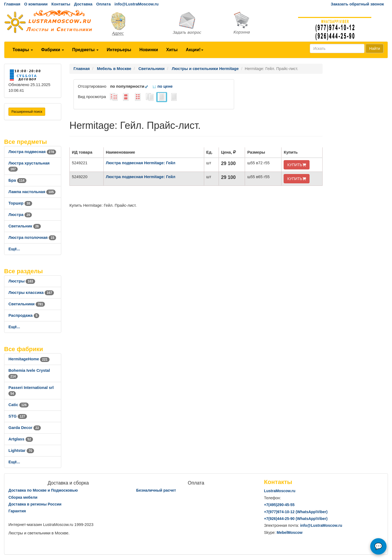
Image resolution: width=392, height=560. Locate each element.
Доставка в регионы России (35, 504)
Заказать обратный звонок (357, 4)
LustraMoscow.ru (280, 491)
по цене (162, 86)
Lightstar (21, 451)
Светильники (27, 304)
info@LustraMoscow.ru (137, 4)
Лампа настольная (32, 192)
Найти (375, 48)
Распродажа (24, 315)
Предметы (85, 50)
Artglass (21, 439)
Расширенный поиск (27, 112)
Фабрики (53, 50)
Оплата (103, 4)
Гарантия (17, 511)
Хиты (172, 50)
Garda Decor (25, 428)
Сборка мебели (23, 497)
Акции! (194, 50)
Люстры (22, 281)
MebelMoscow (290, 532)
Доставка (83, 4)
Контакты (61, 4)
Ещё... (14, 249)
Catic (19, 405)
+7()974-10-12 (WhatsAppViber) (296, 512)
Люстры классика (31, 293)
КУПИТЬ (296, 165)
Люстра (20, 215)
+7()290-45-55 (279, 505)
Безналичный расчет (156, 490)
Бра (17, 180)
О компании (36, 4)
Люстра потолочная (32, 238)
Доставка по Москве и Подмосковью (43, 490)
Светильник (25, 226)
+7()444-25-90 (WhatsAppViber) (296, 519)
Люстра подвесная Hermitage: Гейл (141, 163)
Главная (12, 4)
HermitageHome (29, 359)
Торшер (20, 203)
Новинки (149, 50)
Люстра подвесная (32, 152)
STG (18, 416)
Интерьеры (119, 50)
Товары (23, 50)
